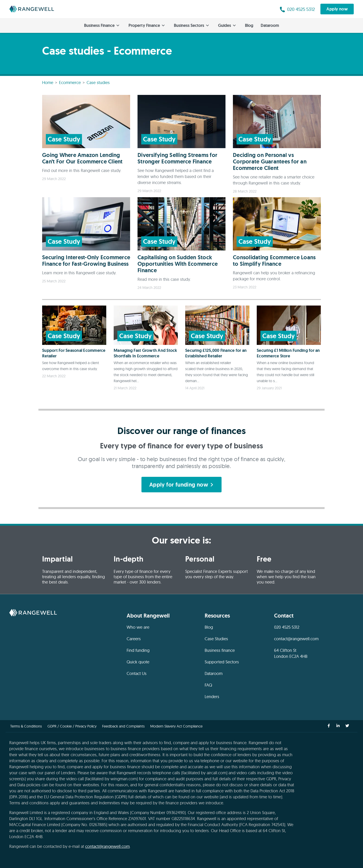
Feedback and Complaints (123, 726)
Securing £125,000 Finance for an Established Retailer (216, 353)
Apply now (337, 9)
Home (48, 83)
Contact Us (137, 673)
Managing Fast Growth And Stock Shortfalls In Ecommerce (146, 353)
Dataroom (270, 25)
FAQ (208, 685)
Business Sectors (191, 25)
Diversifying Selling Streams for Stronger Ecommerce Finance (177, 158)
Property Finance (147, 25)
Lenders (212, 697)
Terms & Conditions (26, 726)
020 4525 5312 (287, 627)
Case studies (98, 83)
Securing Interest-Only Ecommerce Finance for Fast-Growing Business (86, 261)
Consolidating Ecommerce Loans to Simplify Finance (274, 261)
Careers (134, 639)
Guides (227, 25)
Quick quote (138, 662)
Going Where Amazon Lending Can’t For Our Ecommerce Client (82, 158)
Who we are (138, 627)
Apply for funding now (181, 485)
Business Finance (102, 25)
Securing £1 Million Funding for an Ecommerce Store (288, 353)
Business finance (220, 650)
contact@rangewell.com (296, 639)
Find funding (138, 650)
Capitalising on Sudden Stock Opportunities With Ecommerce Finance (178, 264)
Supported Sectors (222, 662)
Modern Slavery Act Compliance (176, 726)
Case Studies (216, 639)
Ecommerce (70, 83)
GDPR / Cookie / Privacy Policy (72, 726)
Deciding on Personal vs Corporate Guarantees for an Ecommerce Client (270, 161)
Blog (249, 25)
